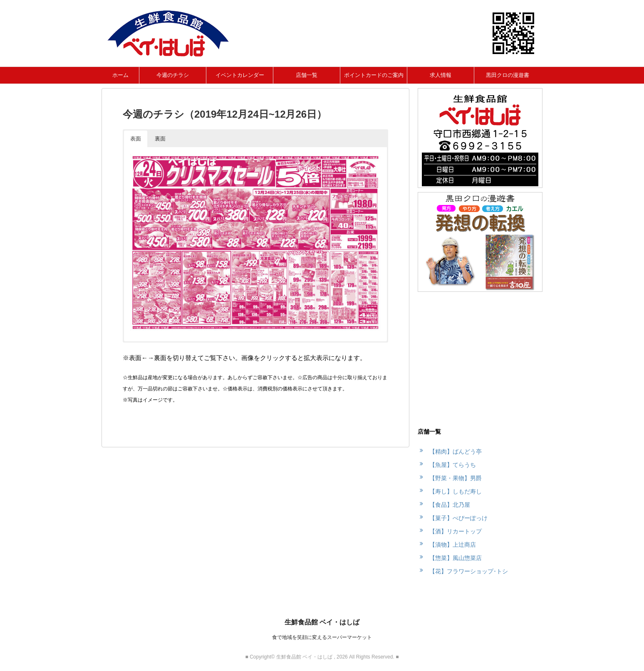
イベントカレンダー (240, 75)
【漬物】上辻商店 (453, 545)
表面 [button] (136, 139)
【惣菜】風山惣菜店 (456, 558)
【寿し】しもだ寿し (456, 491)
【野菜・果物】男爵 (456, 478)
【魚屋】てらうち (453, 465)
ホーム (120, 75)
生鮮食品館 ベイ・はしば (322, 622)
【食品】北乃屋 (450, 505)
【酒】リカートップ (456, 531)
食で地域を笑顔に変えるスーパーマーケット (322, 637)
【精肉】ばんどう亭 (456, 451)
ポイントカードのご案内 (374, 75)
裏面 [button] (160, 139)
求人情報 (441, 75)
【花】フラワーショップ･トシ (469, 571)
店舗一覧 (307, 75)
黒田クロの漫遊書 (508, 75)
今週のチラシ (173, 75)
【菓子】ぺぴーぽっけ (458, 518)
